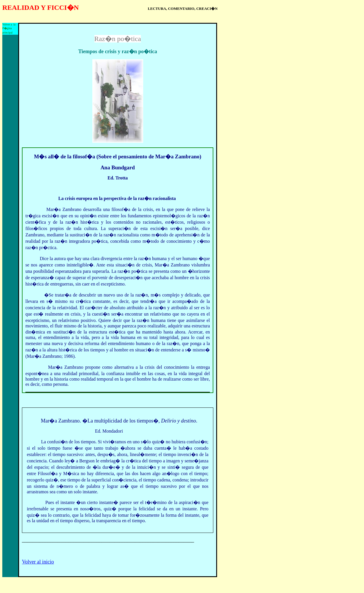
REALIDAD (21, 8)
